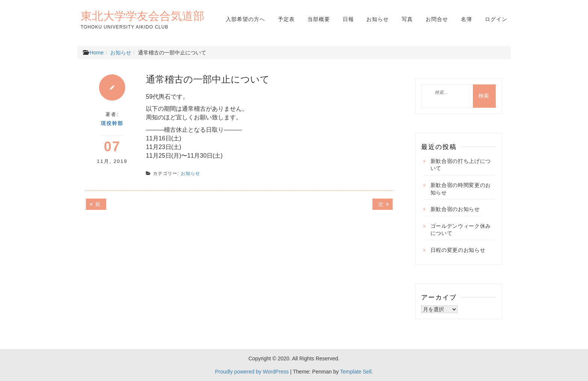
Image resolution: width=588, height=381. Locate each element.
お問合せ (437, 19)
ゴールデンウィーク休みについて (461, 230)
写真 (407, 19)
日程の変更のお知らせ (458, 250)
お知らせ (378, 19)
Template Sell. (357, 372)
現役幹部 (112, 123)
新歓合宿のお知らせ (455, 209)
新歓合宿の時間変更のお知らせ (461, 189)
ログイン (496, 19)
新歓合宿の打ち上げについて (461, 165)
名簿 (466, 19)
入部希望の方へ (245, 19)
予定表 (286, 19)
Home (97, 53)
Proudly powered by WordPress (252, 372)
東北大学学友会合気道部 (142, 16)
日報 (348, 19)
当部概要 (319, 19)
